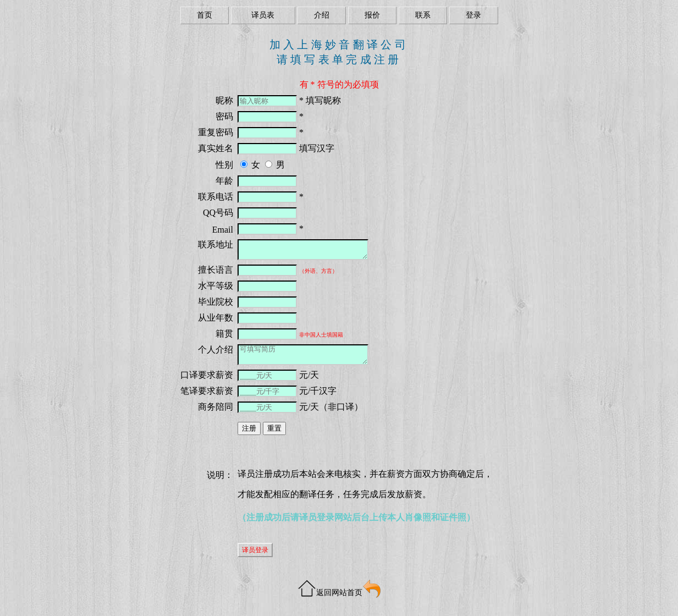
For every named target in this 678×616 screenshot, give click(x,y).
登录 (473, 15)
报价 (372, 15)
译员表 (263, 15)
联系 (423, 15)
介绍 (322, 15)
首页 (205, 15)
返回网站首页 (339, 593)
